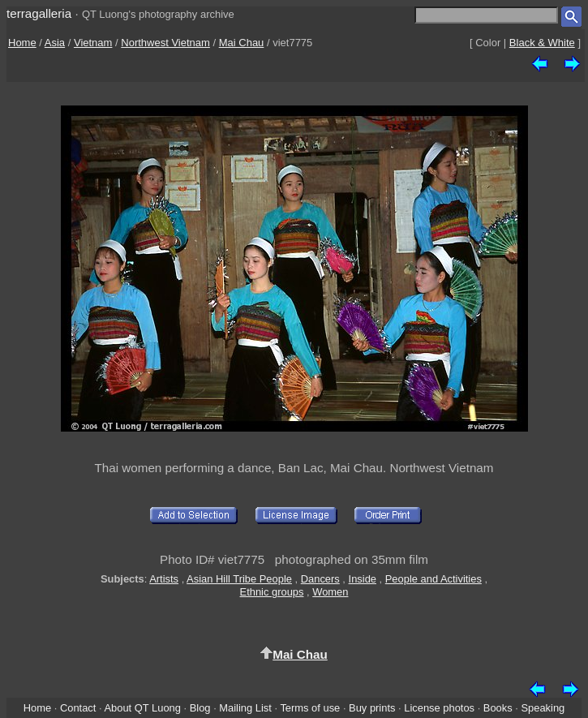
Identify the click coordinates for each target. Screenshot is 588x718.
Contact (78, 708)
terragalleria (39, 13)
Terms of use (310, 708)
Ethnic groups (272, 592)
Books (498, 708)
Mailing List (245, 708)
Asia (55, 43)
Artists (164, 579)
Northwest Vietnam (165, 43)
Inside (363, 579)
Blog (200, 708)
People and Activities (433, 579)
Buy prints (372, 708)
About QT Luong (142, 708)
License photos (439, 708)
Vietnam (93, 43)
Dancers (320, 579)
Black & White (542, 43)
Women (330, 592)
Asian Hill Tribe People (239, 579)
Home (22, 43)
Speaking (543, 708)
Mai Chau (242, 43)
